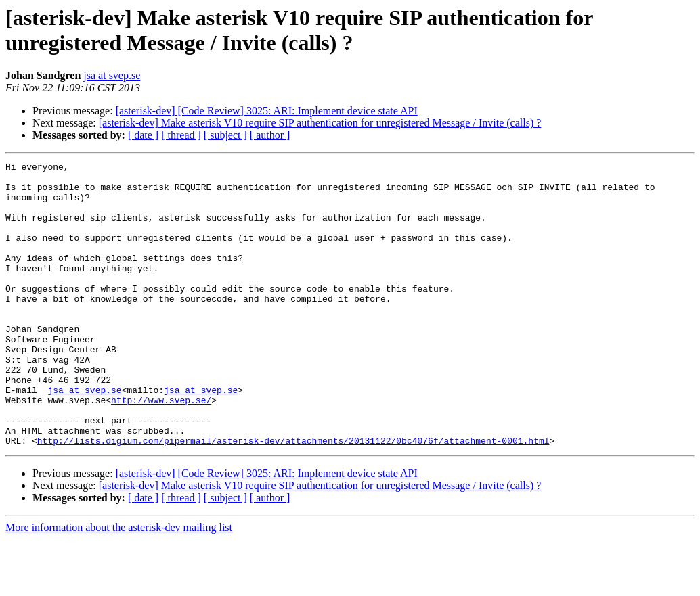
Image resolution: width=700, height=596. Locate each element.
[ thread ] (181, 135)
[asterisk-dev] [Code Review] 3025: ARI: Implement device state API (267, 111)
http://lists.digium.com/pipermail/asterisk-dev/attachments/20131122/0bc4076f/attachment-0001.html (293, 497)
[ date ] (143, 135)
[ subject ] (225, 135)
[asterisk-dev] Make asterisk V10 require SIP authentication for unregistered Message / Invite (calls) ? (320, 123)
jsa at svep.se (112, 75)
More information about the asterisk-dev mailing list (119, 584)
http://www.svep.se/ (161, 449)
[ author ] (270, 135)
